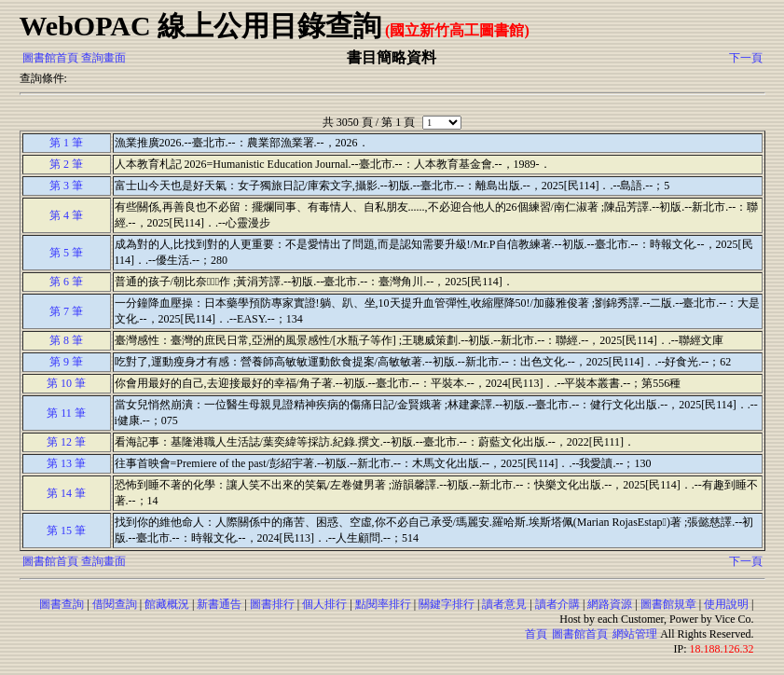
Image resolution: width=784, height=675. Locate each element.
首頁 (536, 634)
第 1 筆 (66, 143)
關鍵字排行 (447, 604)
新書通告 (219, 604)
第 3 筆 (66, 186)
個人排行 (324, 604)
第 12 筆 (66, 442)
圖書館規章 (668, 604)
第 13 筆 (66, 463)
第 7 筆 (66, 311)
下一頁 (746, 58)
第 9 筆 (66, 362)
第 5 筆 (66, 253)
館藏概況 (167, 604)
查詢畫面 (103, 58)
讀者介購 (557, 604)
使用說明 (726, 604)
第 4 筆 (66, 215)
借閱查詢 (115, 604)
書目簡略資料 (392, 57)
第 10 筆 (66, 383)
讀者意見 (504, 604)
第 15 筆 (66, 530)
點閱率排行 (383, 604)
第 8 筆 (66, 340)
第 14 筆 (66, 493)
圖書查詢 (62, 604)
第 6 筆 (66, 282)
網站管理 (635, 634)
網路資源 (610, 604)
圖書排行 (272, 604)
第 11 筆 (66, 413)
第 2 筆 (66, 164)
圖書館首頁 (50, 58)
